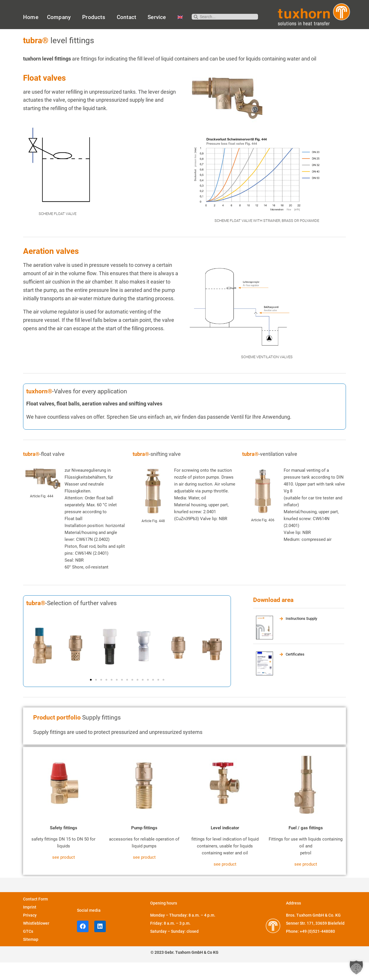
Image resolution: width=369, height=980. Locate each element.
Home (31, 17)
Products (95, 17)
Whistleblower (36, 941)
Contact (128, 17)
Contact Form (35, 917)
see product (64, 875)
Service (158, 17)
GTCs (28, 949)
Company (60, 17)
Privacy (30, 933)
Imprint (30, 925)
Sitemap (31, 957)
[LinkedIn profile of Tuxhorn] (100, 944)
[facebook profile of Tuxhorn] (83, 944)
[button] (91, 697)
